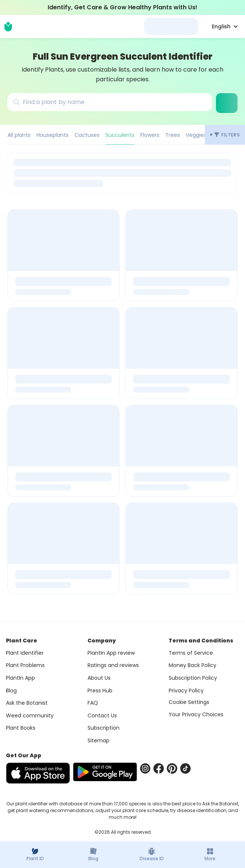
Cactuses (87, 135)
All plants (19, 135)
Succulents (120, 135)
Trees (173, 135)
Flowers (150, 135)
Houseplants (52, 135)
